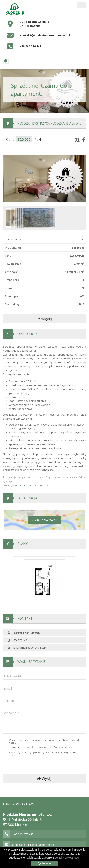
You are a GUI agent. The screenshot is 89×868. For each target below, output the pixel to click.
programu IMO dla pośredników (34, 485)
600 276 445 (20, 640)
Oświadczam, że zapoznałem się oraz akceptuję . (41, 748)
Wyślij (44, 779)
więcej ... (13, 755)
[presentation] (29, 766)
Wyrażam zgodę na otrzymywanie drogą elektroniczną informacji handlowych (44, 754)
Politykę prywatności (63, 747)
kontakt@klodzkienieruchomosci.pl (45, 35)
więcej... (13, 743)
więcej (45, 319)
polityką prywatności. (67, 858)
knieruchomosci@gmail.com (30, 648)
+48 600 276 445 (30, 46)
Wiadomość (11, 713)
